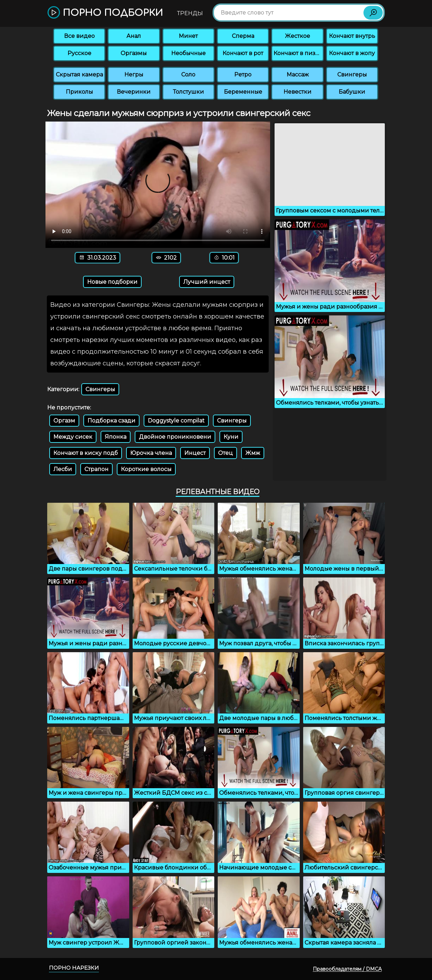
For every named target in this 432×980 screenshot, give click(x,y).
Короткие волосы (146, 469)
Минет (188, 36)
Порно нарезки (74, 968)
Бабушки (352, 92)
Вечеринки (134, 92)
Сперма (243, 36)
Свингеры (352, 75)
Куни (231, 437)
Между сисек (73, 437)
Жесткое (297, 36)
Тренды (190, 13)
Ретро (243, 75)
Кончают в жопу (352, 53)
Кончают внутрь (352, 36)
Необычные (188, 53)
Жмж (253, 453)
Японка (116, 437)
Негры (134, 75)
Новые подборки (112, 282)
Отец (225, 453)
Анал (134, 36)
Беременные (243, 92)
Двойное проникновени (175, 437)
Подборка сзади (111, 421)
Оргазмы (134, 53)
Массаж (298, 75)
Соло (188, 75)
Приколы (79, 92)
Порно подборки (105, 13)
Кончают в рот (243, 53)
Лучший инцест (207, 282)
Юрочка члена (151, 453)
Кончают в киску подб (86, 453)
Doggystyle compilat (176, 421)
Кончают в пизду (298, 53)
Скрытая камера (79, 75)
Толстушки (188, 92)
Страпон (96, 469)
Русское (79, 53)
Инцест (195, 453)
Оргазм (64, 421)
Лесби (63, 469)
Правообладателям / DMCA (347, 969)
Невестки (297, 92)
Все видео (79, 36)
